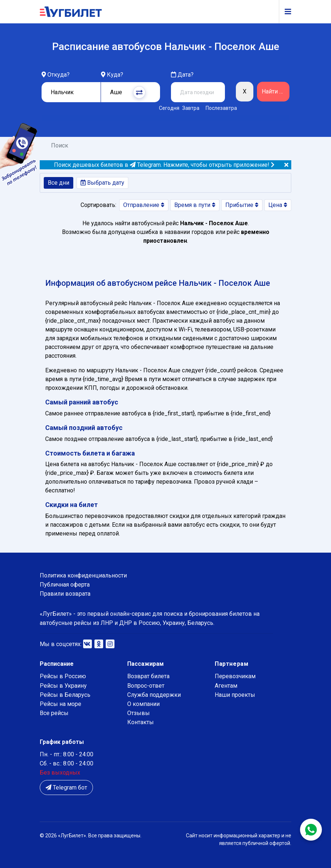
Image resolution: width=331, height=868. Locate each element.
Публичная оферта (65, 585)
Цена (278, 205)
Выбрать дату (102, 183)
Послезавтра (221, 108)
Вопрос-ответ (146, 686)
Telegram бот (66, 788)
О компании (143, 704)
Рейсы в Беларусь (65, 695)
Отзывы (139, 713)
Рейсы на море (61, 704)
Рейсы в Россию (63, 676)
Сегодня (168, 108)
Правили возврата (65, 594)
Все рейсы (54, 713)
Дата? (182, 75)
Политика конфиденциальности (83, 575)
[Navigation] (285, 12)
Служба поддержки (154, 695)
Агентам (226, 686)
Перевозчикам (235, 676)
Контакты (141, 722)
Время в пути (195, 205)
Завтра (191, 108)
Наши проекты (235, 695)
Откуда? (59, 75)
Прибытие (242, 205)
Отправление (144, 205)
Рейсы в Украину (63, 686)
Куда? (115, 75)
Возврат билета (148, 676)
